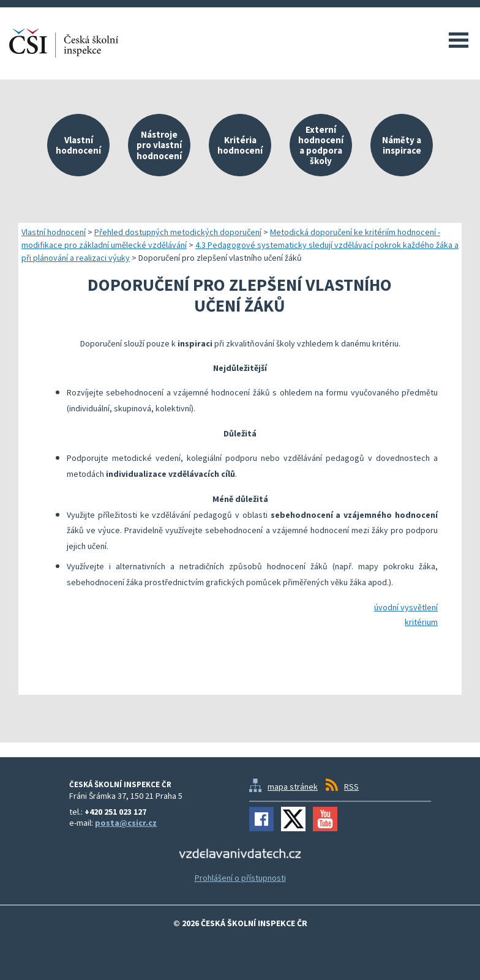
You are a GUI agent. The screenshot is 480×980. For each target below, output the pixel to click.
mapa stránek (293, 787)
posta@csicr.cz (126, 823)
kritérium (421, 622)
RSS (351, 787)
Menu (459, 40)
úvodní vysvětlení (406, 607)
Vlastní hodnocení (54, 232)
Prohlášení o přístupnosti (240, 878)
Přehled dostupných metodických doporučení (178, 232)
